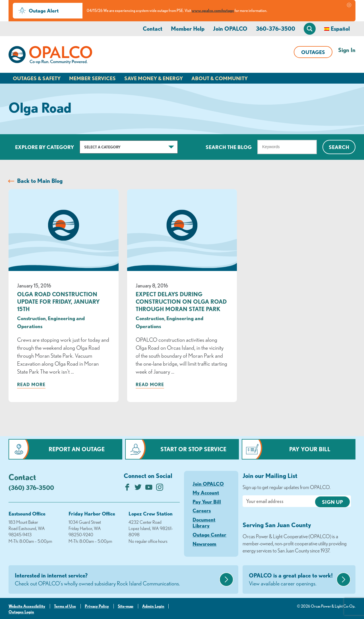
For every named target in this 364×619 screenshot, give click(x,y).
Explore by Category (45, 147)
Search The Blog (229, 147)
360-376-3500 (276, 29)
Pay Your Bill (310, 449)
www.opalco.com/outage (213, 11)
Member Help (188, 29)
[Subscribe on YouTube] (149, 489)
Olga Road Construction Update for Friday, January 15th (58, 302)
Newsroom (204, 544)
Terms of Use (65, 606)
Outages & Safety (37, 78)
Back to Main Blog (40, 181)
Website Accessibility (27, 606)
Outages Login (21, 612)
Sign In (347, 50)
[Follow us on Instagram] (160, 489)
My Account (206, 492)
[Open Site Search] (310, 29)
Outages (313, 52)
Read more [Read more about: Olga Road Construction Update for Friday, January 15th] (31, 384)
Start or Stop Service (193, 449)
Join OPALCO (230, 29)
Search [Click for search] (339, 147)
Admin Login (153, 606)
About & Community (220, 78)
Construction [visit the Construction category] (31, 318)
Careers (202, 510)
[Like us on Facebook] (127, 489)
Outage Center (209, 535)
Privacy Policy (97, 606)
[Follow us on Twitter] (138, 489)
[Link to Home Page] (50, 56)
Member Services (92, 78)
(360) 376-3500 (31, 487)
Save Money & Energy (154, 78)
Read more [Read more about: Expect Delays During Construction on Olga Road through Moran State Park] (150, 384)
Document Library (204, 523)
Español (340, 29)
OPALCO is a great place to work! (292, 580)
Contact (153, 29)
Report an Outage (77, 449)
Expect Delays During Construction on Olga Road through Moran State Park (181, 302)
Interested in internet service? (116, 580)
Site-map (126, 606)
